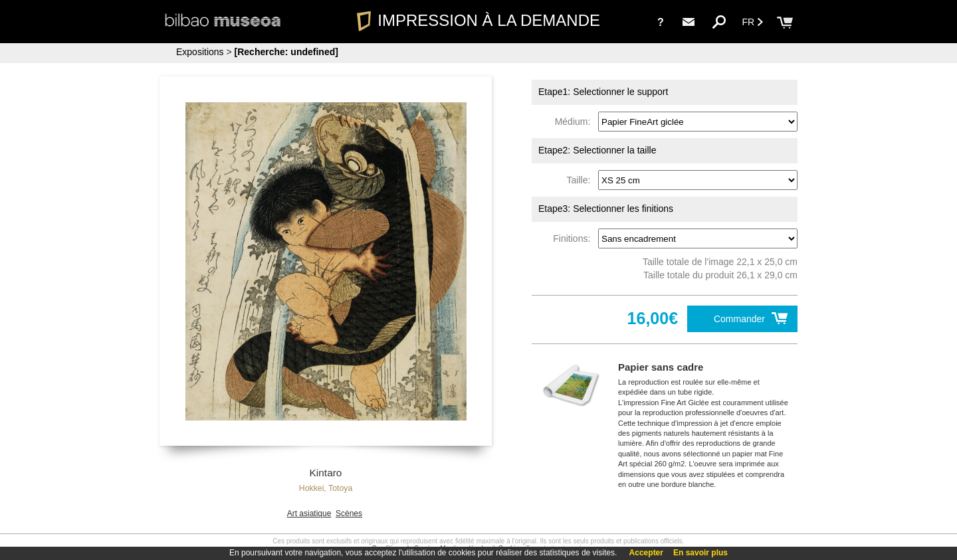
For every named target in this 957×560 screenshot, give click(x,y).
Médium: (575, 122)
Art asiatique (309, 513)
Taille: (582, 180)
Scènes (349, 513)
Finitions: (574, 238)
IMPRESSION (478, 20)
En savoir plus (700, 553)
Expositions (200, 52)
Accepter (646, 553)
